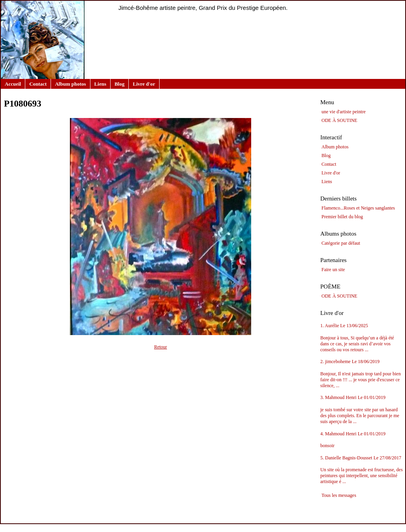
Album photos (70, 84)
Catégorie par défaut (341, 243)
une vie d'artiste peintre (344, 112)
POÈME (330, 287)
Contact (38, 84)
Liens (100, 84)
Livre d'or (144, 84)
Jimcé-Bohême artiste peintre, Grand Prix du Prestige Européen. (203, 8)
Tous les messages (339, 495)
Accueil (13, 84)
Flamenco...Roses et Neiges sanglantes (358, 208)
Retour (161, 347)
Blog (119, 84)
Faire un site (333, 270)
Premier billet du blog (342, 217)
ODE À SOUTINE (339, 120)
